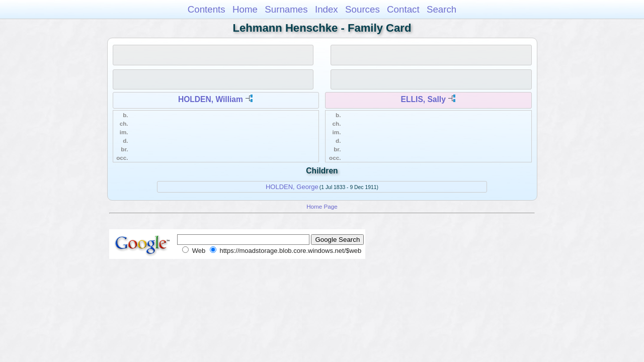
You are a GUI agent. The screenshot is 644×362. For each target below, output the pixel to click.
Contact (403, 9)
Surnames (286, 9)
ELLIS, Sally (423, 99)
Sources (363, 9)
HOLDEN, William (211, 99)
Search (441, 9)
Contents (207, 9)
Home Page (322, 206)
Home (245, 9)
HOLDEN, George (292, 187)
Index (327, 9)
